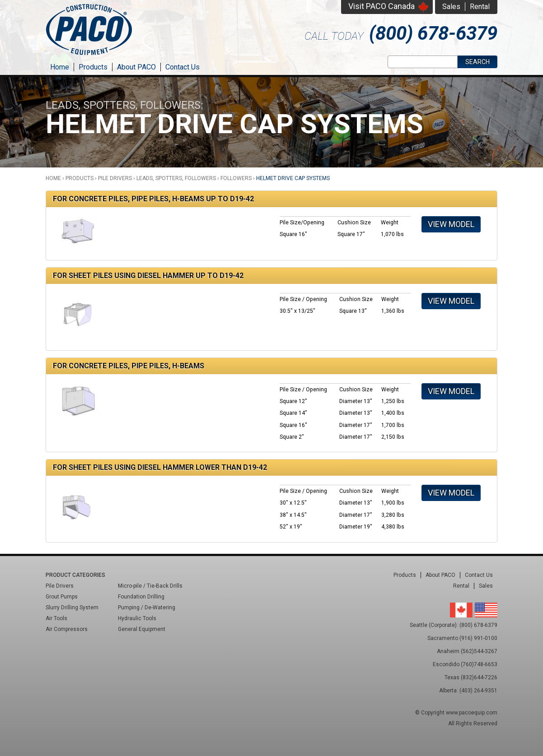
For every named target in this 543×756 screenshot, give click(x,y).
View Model (451, 224)
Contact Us (183, 67)
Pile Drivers (115, 178)
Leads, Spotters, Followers (176, 178)
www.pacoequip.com (472, 713)
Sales (451, 7)
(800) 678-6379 (433, 33)
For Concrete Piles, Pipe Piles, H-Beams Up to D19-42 (153, 199)
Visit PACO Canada (382, 6)
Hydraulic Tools (137, 618)
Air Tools (56, 618)
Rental (480, 7)
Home (60, 67)
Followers (236, 178)
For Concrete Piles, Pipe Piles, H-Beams (129, 366)
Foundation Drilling (141, 597)
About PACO (136, 67)
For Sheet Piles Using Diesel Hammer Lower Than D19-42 (160, 467)
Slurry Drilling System (72, 608)
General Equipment (142, 629)
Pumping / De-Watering (147, 608)
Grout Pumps (62, 597)
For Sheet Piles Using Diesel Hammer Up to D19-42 (148, 276)
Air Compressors (67, 629)
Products (93, 67)
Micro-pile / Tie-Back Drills (150, 586)
